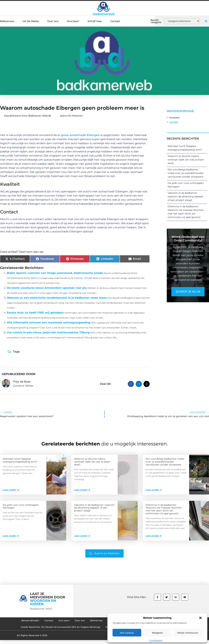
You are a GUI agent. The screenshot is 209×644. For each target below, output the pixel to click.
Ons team (73, 21)
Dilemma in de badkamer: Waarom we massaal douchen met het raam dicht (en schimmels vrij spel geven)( (164, 509)
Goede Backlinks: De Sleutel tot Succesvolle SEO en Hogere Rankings (56, 629)
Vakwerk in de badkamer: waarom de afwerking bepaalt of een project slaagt (185, 196)
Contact (115, 21)
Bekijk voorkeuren (188, 633)
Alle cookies (127, 633)
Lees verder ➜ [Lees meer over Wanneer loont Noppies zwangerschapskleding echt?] (11, 490)
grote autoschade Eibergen (80, 135)
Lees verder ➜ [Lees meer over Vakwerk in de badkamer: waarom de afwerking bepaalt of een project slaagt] (82, 535)
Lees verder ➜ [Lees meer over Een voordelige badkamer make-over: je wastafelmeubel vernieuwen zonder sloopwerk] (154, 490)
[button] (200, 618)
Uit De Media (31, 21)
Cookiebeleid (156, 640)
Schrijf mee (95, 21)
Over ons (53, 21)
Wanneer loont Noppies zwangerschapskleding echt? (20, 460)
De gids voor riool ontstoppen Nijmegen (21, 506)
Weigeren (157, 633)
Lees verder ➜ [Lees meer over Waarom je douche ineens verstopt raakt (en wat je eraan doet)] (82, 490)
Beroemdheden (18, 621)
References (7, 21)
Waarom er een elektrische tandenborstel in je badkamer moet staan (57, 298)
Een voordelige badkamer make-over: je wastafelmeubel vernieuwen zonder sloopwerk (185, 173)
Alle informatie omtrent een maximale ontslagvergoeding (49, 323)
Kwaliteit (175, 118)
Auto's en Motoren (71, 116)
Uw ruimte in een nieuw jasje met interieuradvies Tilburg (48, 332)
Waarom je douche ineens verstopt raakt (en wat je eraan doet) (186, 160)
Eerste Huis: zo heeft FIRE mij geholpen (35, 313)
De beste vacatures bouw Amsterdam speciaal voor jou (47, 288)
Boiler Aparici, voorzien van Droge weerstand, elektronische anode (55, 273)
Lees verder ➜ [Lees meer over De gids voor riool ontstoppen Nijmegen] (11, 535)
